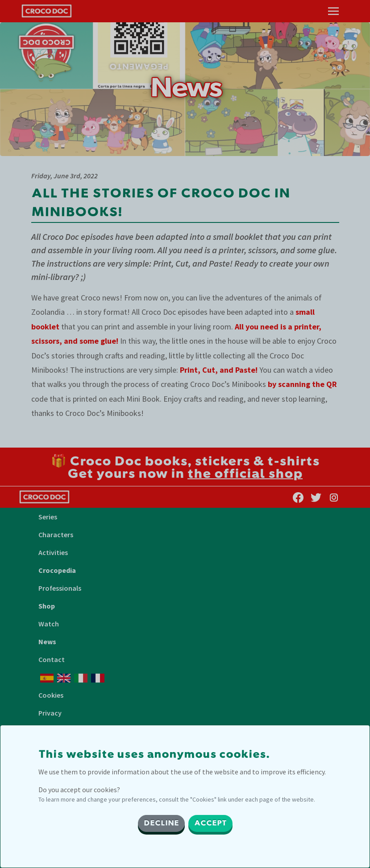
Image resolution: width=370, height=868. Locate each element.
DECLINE (161, 823)
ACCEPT (210, 823)
